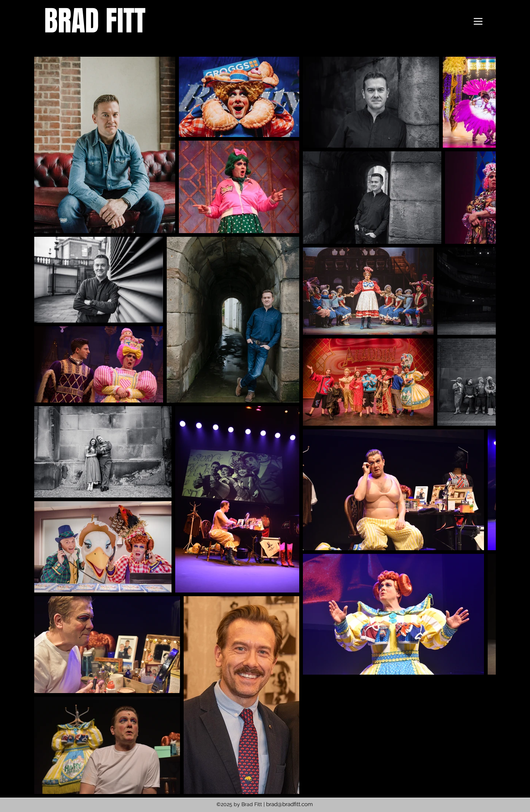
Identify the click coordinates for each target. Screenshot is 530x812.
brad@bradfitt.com (289, 804)
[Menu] (478, 21)
